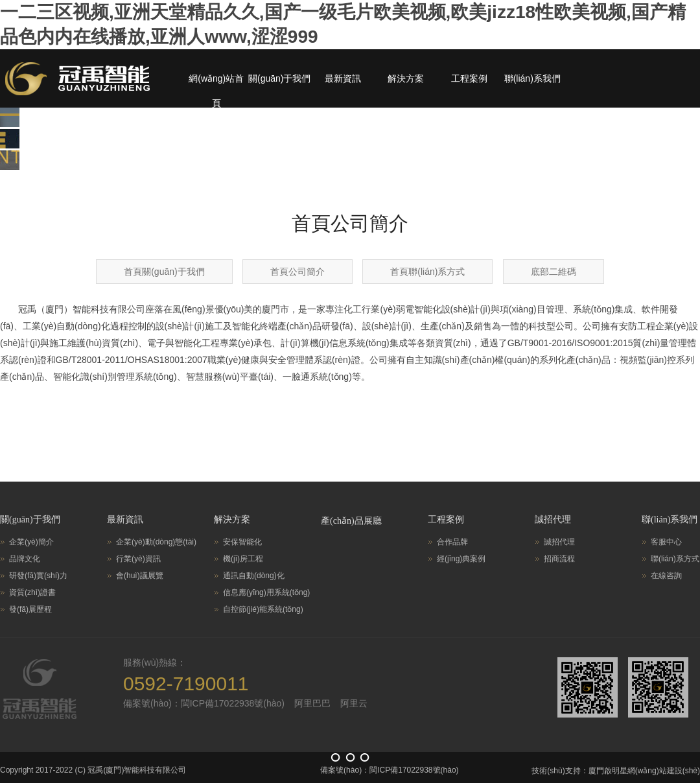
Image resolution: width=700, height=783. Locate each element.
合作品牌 (452, 542)
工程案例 (469, 78)
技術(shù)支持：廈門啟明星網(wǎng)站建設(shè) (616, 771)
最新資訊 (343, 78)
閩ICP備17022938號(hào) (414, 770)
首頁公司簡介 (297, 272)
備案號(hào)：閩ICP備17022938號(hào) (204, 703)
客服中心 (666, 542)
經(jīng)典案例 (461, 559)
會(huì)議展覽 (140, 576)
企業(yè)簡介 (31, 542)
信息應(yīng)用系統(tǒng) (266, 592)
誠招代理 (553, 520)
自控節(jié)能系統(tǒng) (263, 609)
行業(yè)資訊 (138, 559)
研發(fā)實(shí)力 (38, 576)
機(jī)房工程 (243, 559)
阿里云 (354, 703)
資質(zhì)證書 (32, 592)
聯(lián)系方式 (675, 559)
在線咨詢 (666, 576)
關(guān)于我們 (279, 78)
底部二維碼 (554, 272)
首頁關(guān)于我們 (164, 272)
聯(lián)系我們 (532, 78)
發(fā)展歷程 (30, 609)
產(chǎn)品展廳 (351, 521)
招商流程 (559, 559)
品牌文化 (25, 559)
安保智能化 (242, 542)
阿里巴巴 (312, 703)
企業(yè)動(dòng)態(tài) (156, 542)
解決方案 (406, 78)
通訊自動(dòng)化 (254, 576)
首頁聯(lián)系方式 (427, 272)
